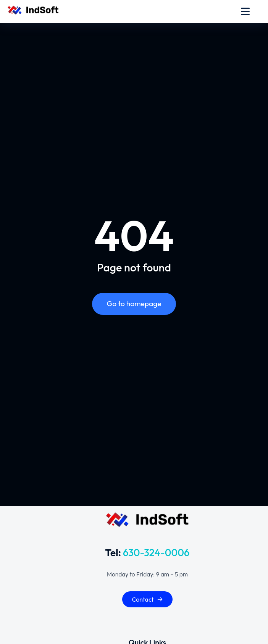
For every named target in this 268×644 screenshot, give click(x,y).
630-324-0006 (156, 553)
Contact (147, 599)
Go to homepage (134, 303)
